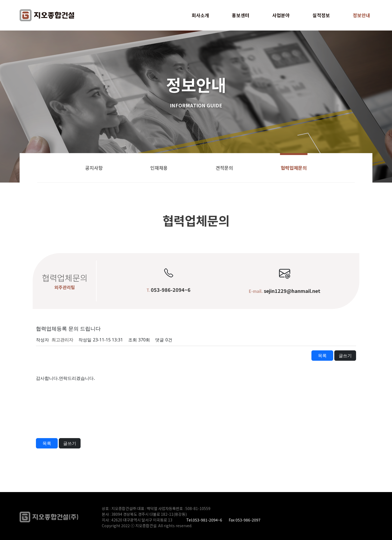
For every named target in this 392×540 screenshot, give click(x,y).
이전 (47, 356)
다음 (70, 356)
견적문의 (224, 168)
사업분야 (281, 15)
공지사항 (94, 168)
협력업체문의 (294, 168)
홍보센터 (241, 15)
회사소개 (200, 15)
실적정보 (321, 15)
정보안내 (362, 15)
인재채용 (159, 168)
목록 (322, 356)
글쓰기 (345, 356)
